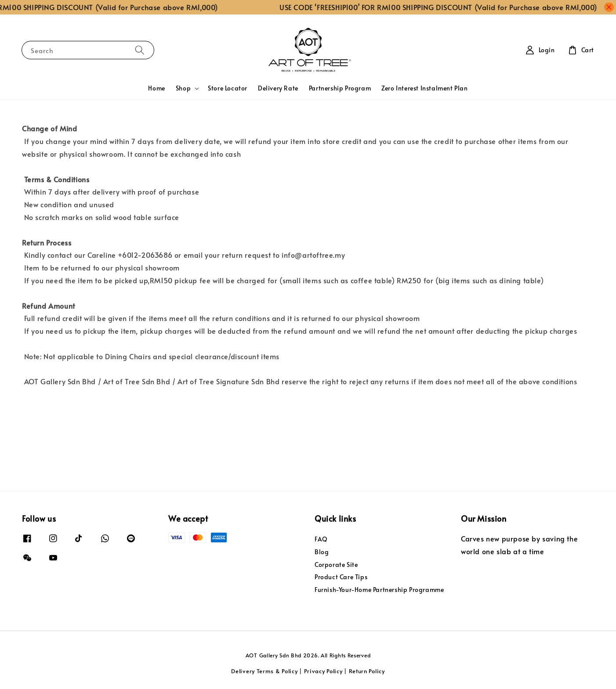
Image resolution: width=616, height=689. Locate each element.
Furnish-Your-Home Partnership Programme (379, 590)
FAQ (321, 539)
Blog (322, 552)
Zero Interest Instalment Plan (424, 88)
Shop (183, 88)
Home (156, 88)
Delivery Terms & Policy (264, 671)
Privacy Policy (323, 671)
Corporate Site (336, 565)
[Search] (140, 50)
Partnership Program (340, 88)
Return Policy (367, 671)
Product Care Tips (341, 577)
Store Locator (228, 88)
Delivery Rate (278, 88)
